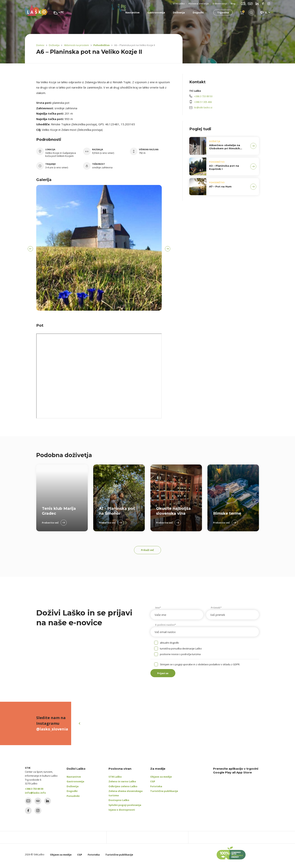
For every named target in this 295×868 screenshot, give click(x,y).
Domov (40, 45)
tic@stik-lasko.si (203, 107)
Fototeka (156, 789)
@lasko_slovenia (52, 732)
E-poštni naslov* (166, 626)
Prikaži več (147, 551)
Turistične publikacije (164, 794)
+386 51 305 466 (203, 102)
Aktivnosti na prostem (76, 45)
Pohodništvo (101, 45)
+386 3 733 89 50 (203, 96)
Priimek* (216, 609)
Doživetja (54, 45)
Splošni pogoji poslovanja (125, 808)
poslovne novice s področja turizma (180, 655)
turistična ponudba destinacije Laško (181, 650)
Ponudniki (73, 799)
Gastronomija (75, 784)
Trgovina (222, 12)
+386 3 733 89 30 (34, 791)
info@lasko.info (35, 795)
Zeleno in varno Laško (122, 784)
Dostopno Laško (119, 803)
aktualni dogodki (169, 644)
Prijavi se (166, 675)
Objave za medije (161, 779)
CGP (153, 784)
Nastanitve (74, 779)
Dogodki (72, 794)
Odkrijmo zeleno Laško (123, 789)
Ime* (158, 609)
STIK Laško (115, 779)
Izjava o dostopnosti (122, 812)
